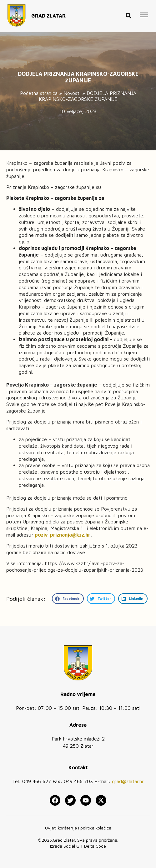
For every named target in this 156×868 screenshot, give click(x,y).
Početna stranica (39, 93)
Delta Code (95, 846)
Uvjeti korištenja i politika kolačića (78, 828)
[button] (128, 12)
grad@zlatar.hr (128, 781)
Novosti (72, 93)
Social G (71, 846)
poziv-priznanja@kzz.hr (63, 535)
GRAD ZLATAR (48, 12)
